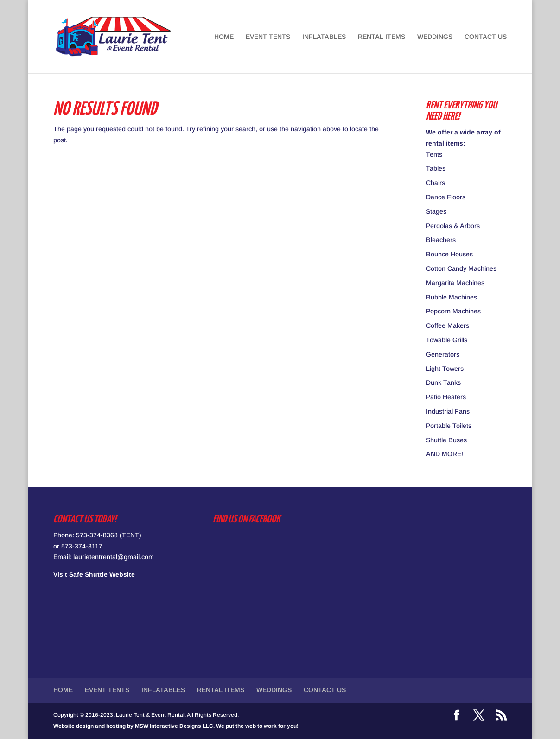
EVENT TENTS (268, 37)
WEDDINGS (435, 37)
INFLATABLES (324, 37)
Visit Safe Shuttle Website (94, 574)
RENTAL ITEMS (382, 37)
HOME (224, 37)
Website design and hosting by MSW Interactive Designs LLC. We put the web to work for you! (176, 726)
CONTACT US (486, 37)
